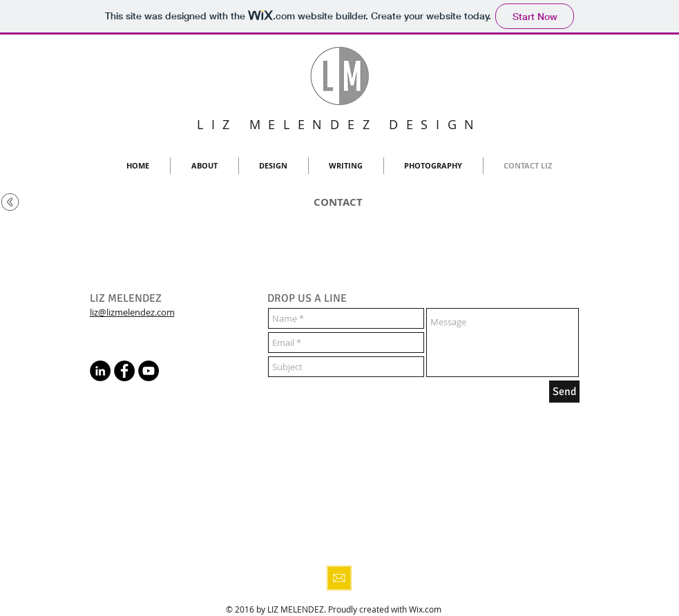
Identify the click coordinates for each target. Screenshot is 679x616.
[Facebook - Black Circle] (124, 371)
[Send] (564, 392)
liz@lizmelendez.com (132, 312)
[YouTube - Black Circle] (149, 371)
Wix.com (425, 609)
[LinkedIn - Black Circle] (100, 371)
